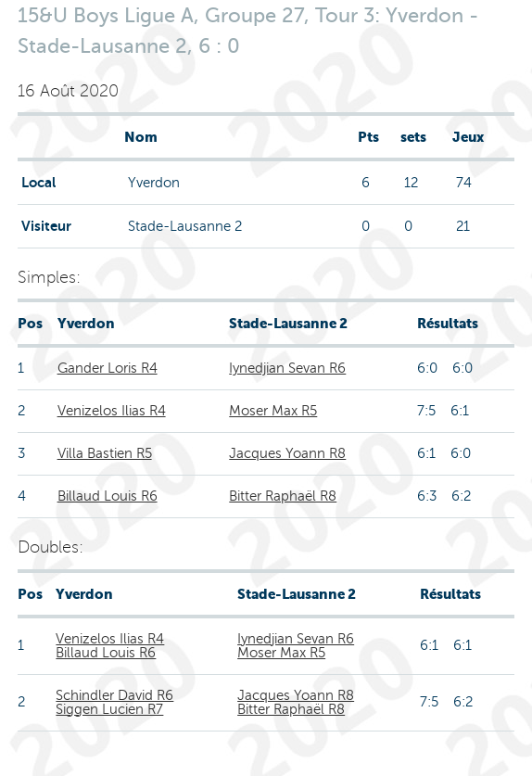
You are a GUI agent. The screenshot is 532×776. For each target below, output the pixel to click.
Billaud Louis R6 (108, 496)
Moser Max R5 (273, 411)
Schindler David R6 (114, 695)
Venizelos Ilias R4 (112, 411)
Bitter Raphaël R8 (283, 496)
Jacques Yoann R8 (287, 453)
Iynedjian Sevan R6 (287, 368)
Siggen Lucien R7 (109, 709)
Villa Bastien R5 (105, 453)
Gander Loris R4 (108, 368)
